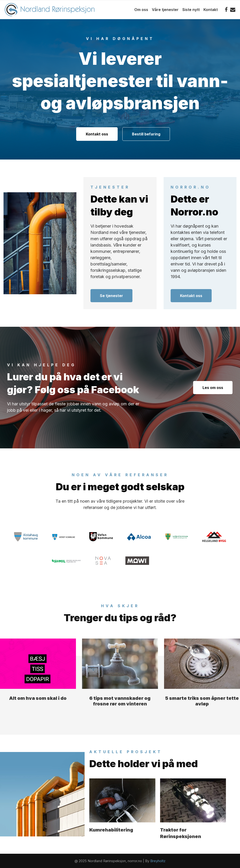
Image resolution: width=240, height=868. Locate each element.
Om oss (141, 10)
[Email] (233, 10)
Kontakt (211, 10)
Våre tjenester (165, 10)
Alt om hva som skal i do (38, 698)
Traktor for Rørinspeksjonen (181, 833)
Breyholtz (158, 861)
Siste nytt (191, 10)
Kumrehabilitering (111, 830)
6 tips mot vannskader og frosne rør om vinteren (120, 701)
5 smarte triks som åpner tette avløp (202, 701)
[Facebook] (226, 10)
